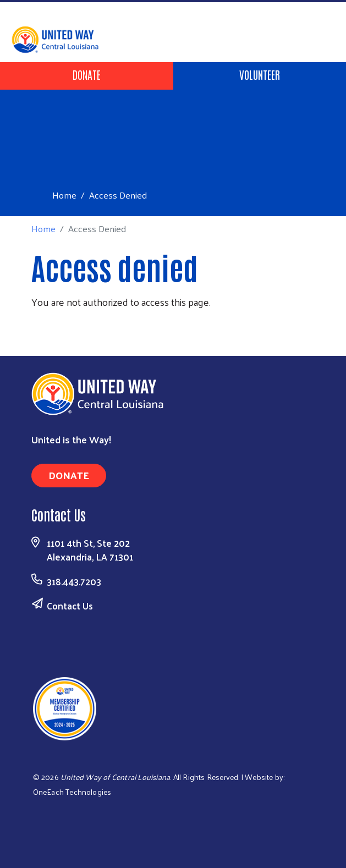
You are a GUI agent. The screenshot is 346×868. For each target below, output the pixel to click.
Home (64, 195)
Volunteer (260, 74)
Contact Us (70, 606)
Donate (87, 74)
